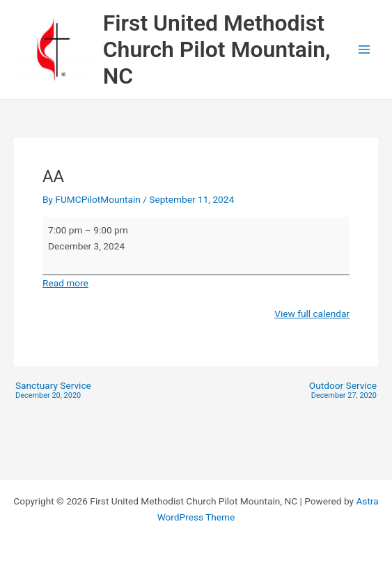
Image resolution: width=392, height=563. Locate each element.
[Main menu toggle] (364, 50)
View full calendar (312, 314)
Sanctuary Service (53, 391)
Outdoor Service (343, 391)
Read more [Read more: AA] (65, 283)
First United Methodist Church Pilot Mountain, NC (217, 50)
